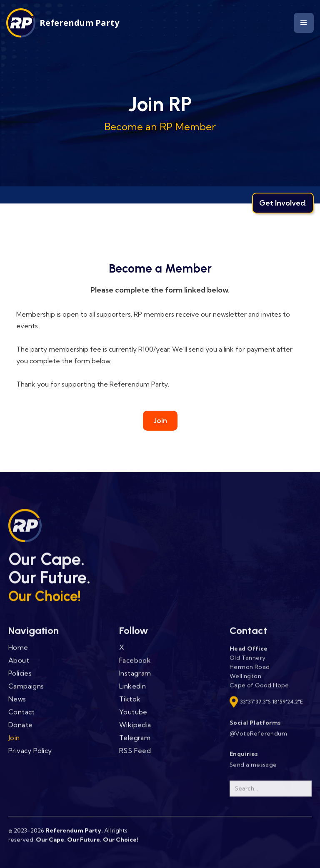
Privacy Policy (30, 756)
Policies (20, 678)
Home (18, 652)
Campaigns (26, 691)
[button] (304, 23)
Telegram (135, 743)
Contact (22, 717)
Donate (20, 730)
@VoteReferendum (258, 739)
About (19, 665)
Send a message (253, 770)
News (17, 704)
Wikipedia (135, 730)
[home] (63, 23)
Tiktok (130, 704)
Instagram (135, 678)
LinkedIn (132, 691)
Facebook (135, 665)
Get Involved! (283, 203)
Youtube (133, 717)
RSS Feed (135, 756)
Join (160, 421)
